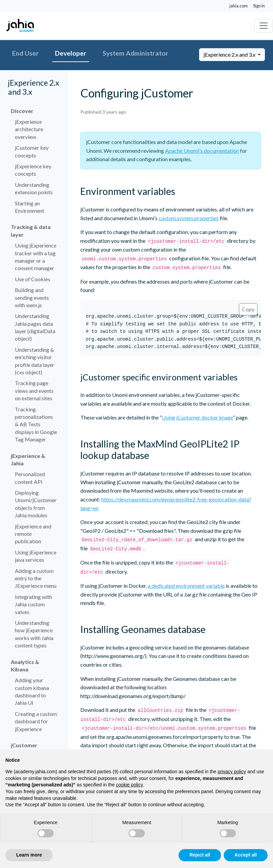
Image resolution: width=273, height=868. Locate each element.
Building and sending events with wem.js (32, 297)
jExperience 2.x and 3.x (230, 54)
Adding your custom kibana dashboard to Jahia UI (32, 691)
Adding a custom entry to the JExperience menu (36, 578)
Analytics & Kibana (25, 666)
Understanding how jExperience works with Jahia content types (34, 634)
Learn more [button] (29, 855)
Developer (71, 53)
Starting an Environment (30, 207)
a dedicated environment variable (186, 586)
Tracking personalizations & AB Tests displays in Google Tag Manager (36, 424)
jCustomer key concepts (32, 151)
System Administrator (135, 53)
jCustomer (24, 745)
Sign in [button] (259, 6)
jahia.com (239, 6)
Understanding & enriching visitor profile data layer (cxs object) (35, 361)
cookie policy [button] (129, 785)
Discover (22, 111)
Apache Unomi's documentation (202, 151)
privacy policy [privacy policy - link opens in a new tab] (232, 772)
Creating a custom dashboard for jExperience (36, 721)
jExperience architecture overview (29, 129)
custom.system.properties (189, 218)
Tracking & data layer (31, 230)
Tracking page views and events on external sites (34, 390)
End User (25, 53)
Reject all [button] (200, 855)
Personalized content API (30, 478)
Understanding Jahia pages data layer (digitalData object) (35, 327)
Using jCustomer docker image (197, 417)
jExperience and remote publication (33, 534)
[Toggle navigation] (264, 26)
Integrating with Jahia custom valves (33, 604)
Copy (248, 309)
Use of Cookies (33, 279)
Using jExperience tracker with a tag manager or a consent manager (36, 257)
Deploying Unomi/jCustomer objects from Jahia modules (36, 504)
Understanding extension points (34, 188)
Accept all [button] (246, 855)
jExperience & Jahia (28, 459)
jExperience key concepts (33, 170)
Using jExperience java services (36, 556)
